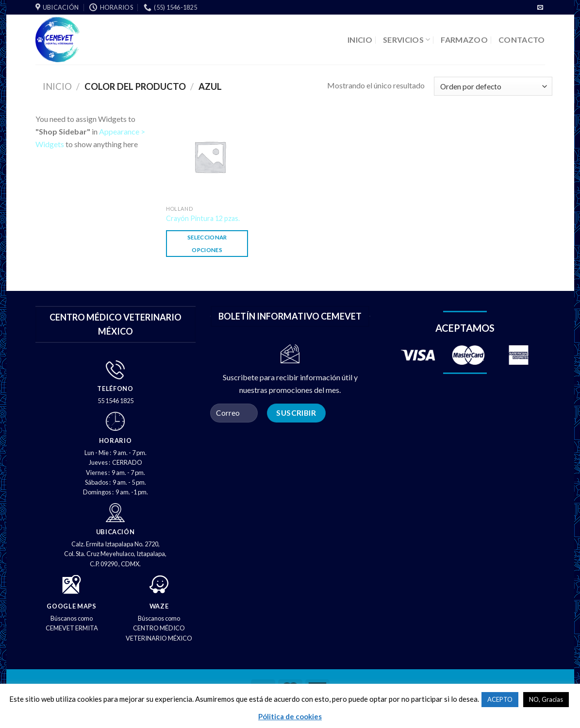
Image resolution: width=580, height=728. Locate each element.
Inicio (57, 86)
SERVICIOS (406, 40)
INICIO (360, 40)
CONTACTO (522, 40)
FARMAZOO (464, 40)
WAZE (159, 606)
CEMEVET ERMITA (72, 628)
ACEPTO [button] (500, 699)
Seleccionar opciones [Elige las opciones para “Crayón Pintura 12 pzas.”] (207, 243)
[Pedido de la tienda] (493, 86)
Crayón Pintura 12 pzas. (203, 218)
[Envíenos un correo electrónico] (540, 8)
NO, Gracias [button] (546, 699)
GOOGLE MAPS (71, 606)
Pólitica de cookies (290, 716)
